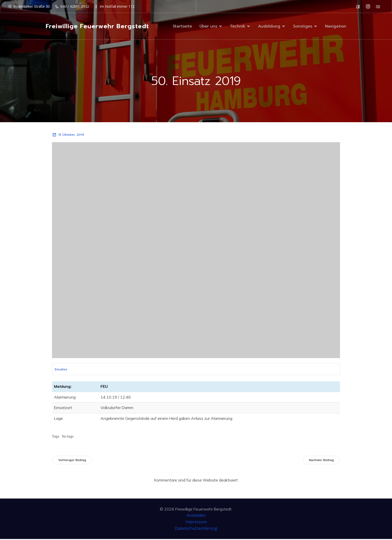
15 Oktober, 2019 (68, 136)
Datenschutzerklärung (196, 529)
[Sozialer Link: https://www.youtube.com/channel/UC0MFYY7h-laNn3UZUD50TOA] (379, 6)
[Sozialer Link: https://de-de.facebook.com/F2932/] (359, 6)
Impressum (196, 523)
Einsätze (61, 370)
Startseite (182, 27)
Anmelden (196, 516)
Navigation (336, 27)
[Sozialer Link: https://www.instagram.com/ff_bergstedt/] (369, 6)
